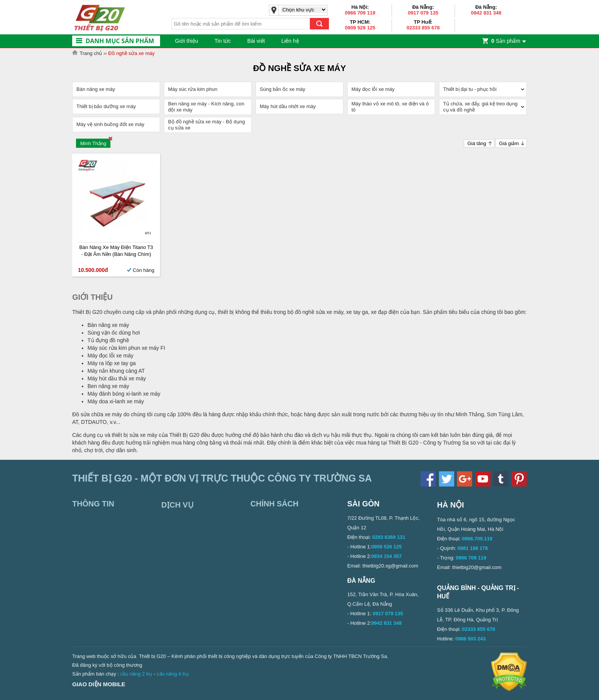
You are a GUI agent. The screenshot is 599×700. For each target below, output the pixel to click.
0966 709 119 (360, 13)
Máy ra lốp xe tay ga (112, 363)
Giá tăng (477, 143)
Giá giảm (509, 143)
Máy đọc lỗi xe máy (373, 89)
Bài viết (256, 41)
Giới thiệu (187, 41)
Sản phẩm (506, 41)
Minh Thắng (93, 143)
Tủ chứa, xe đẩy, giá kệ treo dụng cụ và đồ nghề (480, 107)
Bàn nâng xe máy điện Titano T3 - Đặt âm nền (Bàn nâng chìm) (116, 251)
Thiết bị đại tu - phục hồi (470, 89)
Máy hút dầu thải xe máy (117, 378)
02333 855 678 (423, 28)
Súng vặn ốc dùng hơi (114, 333)
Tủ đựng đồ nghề (108, 340)
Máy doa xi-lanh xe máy (116, 401)
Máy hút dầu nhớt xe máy (288, 106)
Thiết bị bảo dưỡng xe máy (106, 106)
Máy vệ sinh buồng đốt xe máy (110, 124)
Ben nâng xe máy (108, 386)
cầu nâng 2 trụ (136, 674)
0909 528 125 (360, 28)
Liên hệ (290, 41)
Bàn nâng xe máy (96, 89)
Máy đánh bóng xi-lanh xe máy (124, 394)
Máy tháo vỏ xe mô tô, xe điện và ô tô (390, 107)
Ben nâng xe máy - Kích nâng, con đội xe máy (206, 107)
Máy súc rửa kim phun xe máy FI (126, 348)
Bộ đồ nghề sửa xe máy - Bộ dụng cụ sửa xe (206, 125)
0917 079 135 (423, 13)
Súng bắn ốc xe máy (283, 89)
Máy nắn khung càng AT (116, 371)
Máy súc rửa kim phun (193, 89)
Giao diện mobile (99, 684)
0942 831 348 (486, 13)
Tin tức (223, 41)
